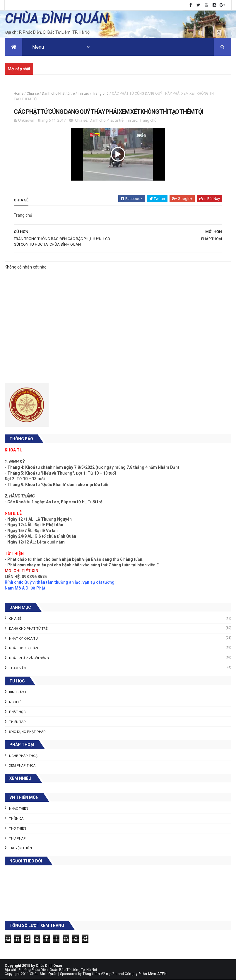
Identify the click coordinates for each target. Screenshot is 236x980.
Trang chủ (100, 94)
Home (19, 94)
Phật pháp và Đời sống (29, 659)
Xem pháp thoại (23, 766)
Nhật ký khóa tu (23, 639)
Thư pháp (17, 839)
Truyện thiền (20, 849)
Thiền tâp (17, 722)
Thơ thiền (18, 829)
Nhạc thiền (19, 809)
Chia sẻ (33, 94)
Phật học (17, 712)
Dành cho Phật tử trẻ (58, 94)
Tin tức (83, 94)
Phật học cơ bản (24, 649)
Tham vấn (17, 669)
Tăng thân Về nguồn (100, 974)
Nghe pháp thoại (24, 756)
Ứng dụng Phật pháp (27, 732)
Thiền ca (16, 819)
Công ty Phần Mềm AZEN (146, 974)
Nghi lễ (15, 702)
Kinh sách (18, 692)
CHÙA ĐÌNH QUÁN (56, 19)
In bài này (210, 199)
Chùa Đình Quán (44, 974)
